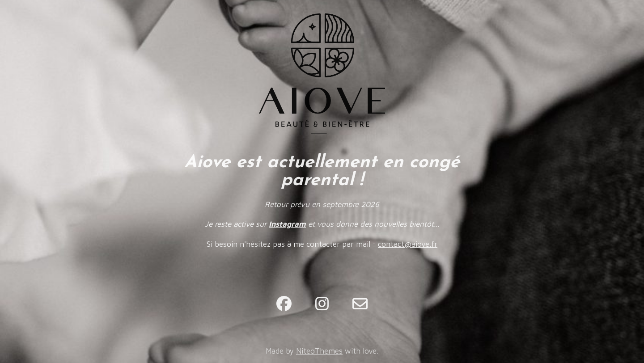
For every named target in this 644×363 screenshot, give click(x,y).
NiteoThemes (319, 351)
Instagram (287, 224)
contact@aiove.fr (408, 244)
